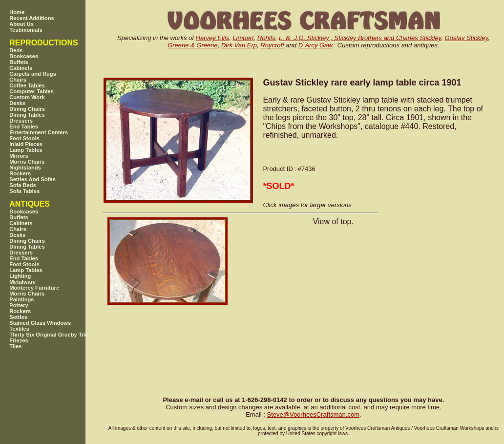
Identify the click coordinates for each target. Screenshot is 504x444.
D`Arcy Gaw (315, 45)
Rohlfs (266, 38)
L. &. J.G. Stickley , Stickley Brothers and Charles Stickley (360, 38)
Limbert (243, 38)
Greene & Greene (193, 45)
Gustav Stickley (466, 38)
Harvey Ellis (213, 38)
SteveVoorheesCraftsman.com (313, 414)
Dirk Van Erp (239, 45)
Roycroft (272, 45)
